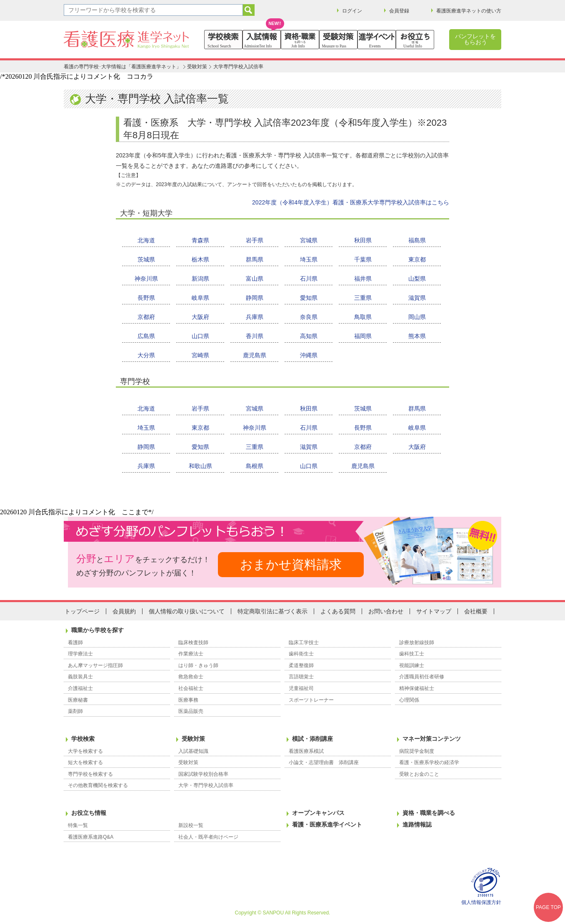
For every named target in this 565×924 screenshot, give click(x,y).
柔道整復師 (301, 665)
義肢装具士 (80, 677)
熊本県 (417, 336)
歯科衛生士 (301, 654)
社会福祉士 (191, 688)
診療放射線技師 (417, 643)
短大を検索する (85, 762)
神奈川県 (146, 279)
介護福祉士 (80, 688)
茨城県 (146, 259)
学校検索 (83, 739)
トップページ (82, 611)
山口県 (200, 336)
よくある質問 (338, 611)
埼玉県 (309, 259)
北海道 (146, 240)
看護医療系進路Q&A (91, 837)
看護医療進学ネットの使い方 (469, 11)
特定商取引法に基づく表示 (272, 611)
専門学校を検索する (90, 774)
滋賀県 (417, 298)
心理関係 (409, 700)
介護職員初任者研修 (422, 677)
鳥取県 (363, 317)
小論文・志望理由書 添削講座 (324, 762)
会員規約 (124, 611)
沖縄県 (309, 355)
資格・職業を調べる (429, 813)
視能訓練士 (412, 665)
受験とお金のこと (419, 774)
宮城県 (309, 240)
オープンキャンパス (318, 813)
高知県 (309, 336)
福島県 (417, 240)
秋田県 (363, 240)
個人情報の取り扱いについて (187, 611)
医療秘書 (78, 700)
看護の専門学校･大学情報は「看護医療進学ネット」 (122, 67)
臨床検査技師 (193, 643)
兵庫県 (255, 317)
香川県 (255, 336)
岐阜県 (200, 298)
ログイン (352, 11)
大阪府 (200, 317)
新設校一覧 (191, 825)
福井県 (363, 279)
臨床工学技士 (304, 643)
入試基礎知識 (193, 751)
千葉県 (363, 259)
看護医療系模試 (306, 751)
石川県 (309, 279)
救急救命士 (191, 677)
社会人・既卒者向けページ (208, 837)
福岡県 (363, 336)
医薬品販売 (191, 711)
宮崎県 (200, 355)
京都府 (146, 317)
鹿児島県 (255, 355)
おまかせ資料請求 (291, 564)
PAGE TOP (548, 907)
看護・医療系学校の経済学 (429, 762)
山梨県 (417, 279)
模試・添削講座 (312, 739)
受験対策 (197, 67)
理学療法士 (80, 654)
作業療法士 (191, 654)
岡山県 (417, 317)
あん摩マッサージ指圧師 (95, 665)
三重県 (363, 298)
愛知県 (309, 298)
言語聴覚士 (301, 677)
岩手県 (255, 240)
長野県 (146, 298)
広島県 (146, 336)
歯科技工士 (412, 654)
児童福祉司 (301, 688)
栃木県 (200, 259)
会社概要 (476, 611)
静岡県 (255, 298)
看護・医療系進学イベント (327, 824)
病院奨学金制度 (417, 751)
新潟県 (200, 279)
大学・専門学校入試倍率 (206, 785)
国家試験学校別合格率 (203, 774)
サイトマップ (434, 611)
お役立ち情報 (89, 813)
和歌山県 (200, 466)
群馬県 (255, 259)
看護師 (75, 643)
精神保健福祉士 (417, 688)
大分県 (146, 355)
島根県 (255, 466)
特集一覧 (78, 825)
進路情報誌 (417, 824)
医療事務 (188, 700)
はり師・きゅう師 (198, 665)
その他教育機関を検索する (98, 785)
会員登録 (399, 11)
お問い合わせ (386, 611)
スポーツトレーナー (311, 700)
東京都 (417, 259)
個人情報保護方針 (481, 902)
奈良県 (309, 317)
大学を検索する (85, 751)
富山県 (255, 279)
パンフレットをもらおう (475, 39)
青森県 (200, 240)
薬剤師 (75, 711)
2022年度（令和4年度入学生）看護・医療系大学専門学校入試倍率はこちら (351, 202)
